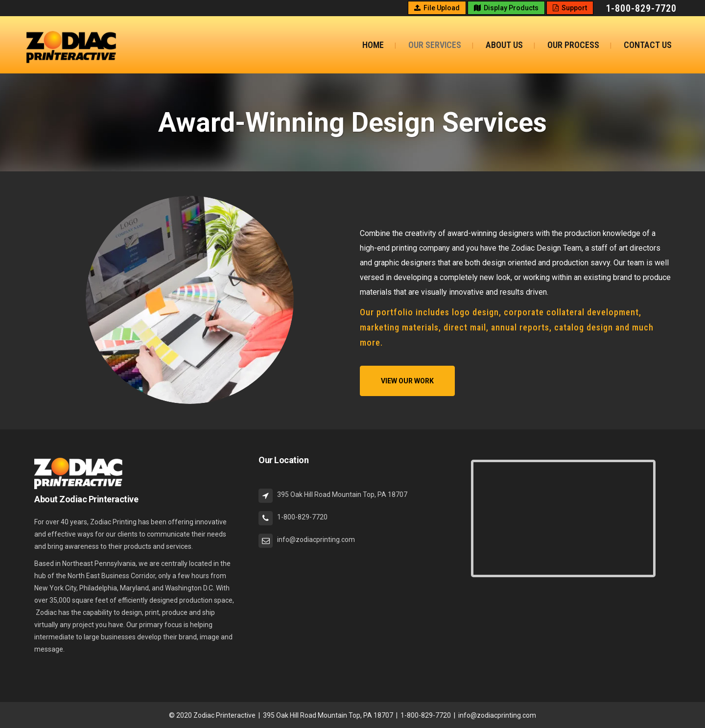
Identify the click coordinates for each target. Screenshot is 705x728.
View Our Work (407, 381)
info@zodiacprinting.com (497, 715)
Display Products (506, 8)
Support (570, 8)
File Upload (437, 8)
